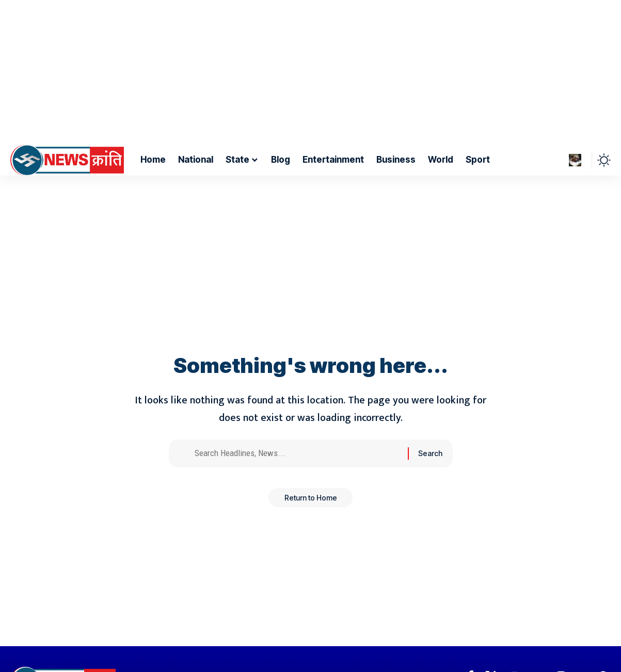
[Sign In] (575, 160)
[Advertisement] (306, 72)
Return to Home (311, 502)
